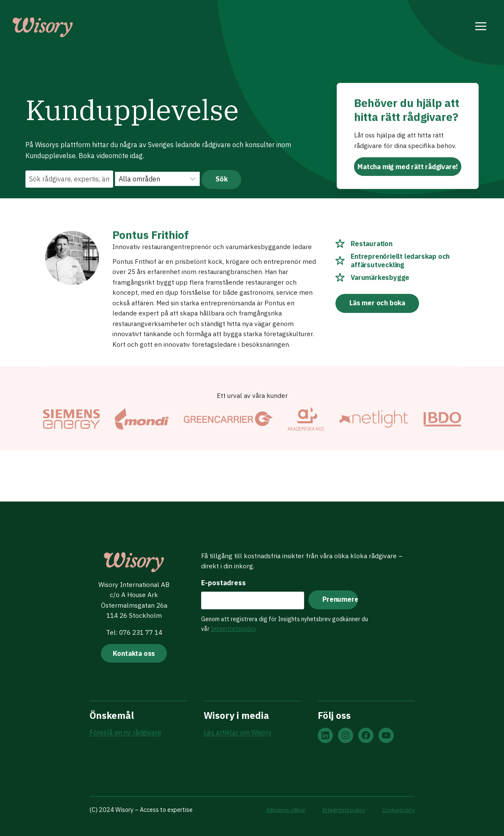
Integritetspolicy (232, 627)
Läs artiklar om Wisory (238, 733)
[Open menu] (481, 27)
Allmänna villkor (280, 810)
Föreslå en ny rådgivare (125, 733)
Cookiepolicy (398, 810)
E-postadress (222, 581)
